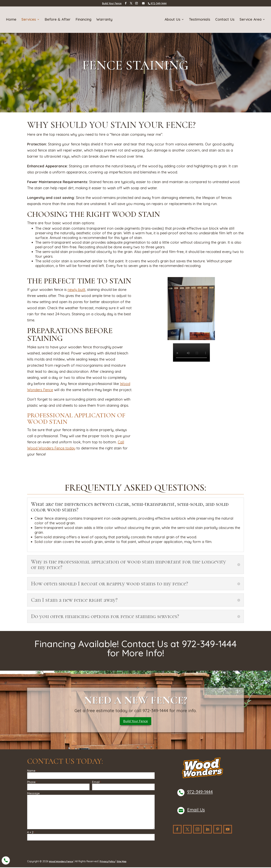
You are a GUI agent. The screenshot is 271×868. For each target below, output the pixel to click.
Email (96, 783)
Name (32, 772)
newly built (76, 290)
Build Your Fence (112, 3)
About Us (172, 20)
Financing (84, 20)
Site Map (128, 862)
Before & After (58, 20)
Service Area (250, 20)
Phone (32, 783)
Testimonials (199, 20)
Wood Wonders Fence (63, 862)
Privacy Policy (112, 862)
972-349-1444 (200, 793)
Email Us (196, 811)
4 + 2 (31, 833)
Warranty (105, 20)
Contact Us (224, 20)
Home (12, 20)
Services (29, 20)
